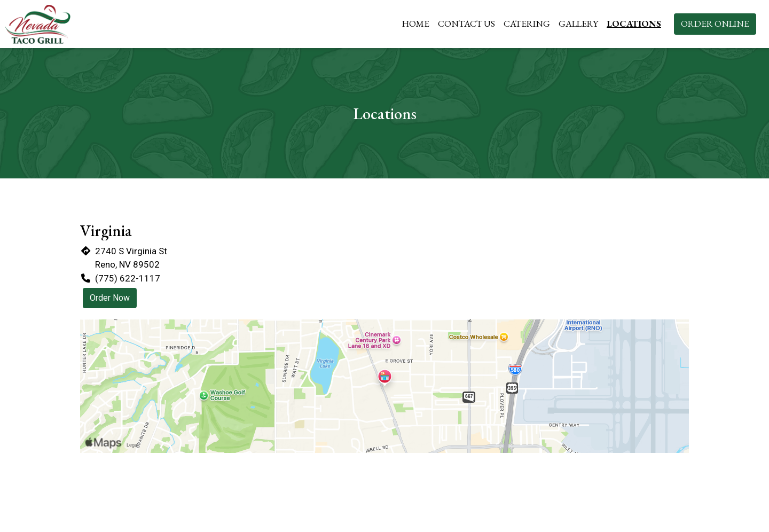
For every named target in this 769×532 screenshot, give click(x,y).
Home (416, 24)
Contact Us (466, 24)
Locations (634, 24)
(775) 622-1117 (128, 278)
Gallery (578, 24)
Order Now (110, 298)
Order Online (715, 24)
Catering (527, 24)
